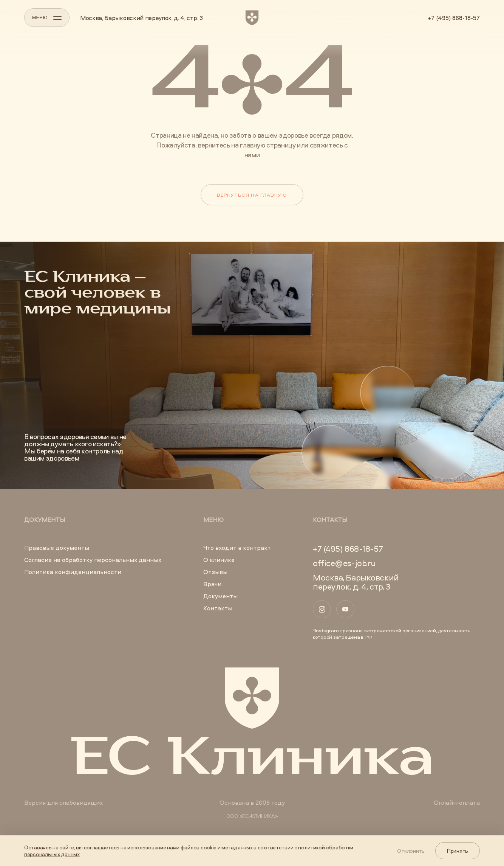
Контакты (218, 608)
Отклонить (411, 851)
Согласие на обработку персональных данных (93, 560)
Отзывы (215, 572)
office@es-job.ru (344, 563)
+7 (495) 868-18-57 (454, 18)
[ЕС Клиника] (252, 18)
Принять (458, 851)
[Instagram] (322, 609)
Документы (220, 596)
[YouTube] (345, 609)
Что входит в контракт (237, 548)
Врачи (212, 584)
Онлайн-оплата (457, 802)
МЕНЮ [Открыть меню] (47, 18)
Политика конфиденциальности (73, 572)
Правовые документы (57, 548)
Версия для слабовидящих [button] (63, 802)
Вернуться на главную (252, 195)
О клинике (219, 560)
